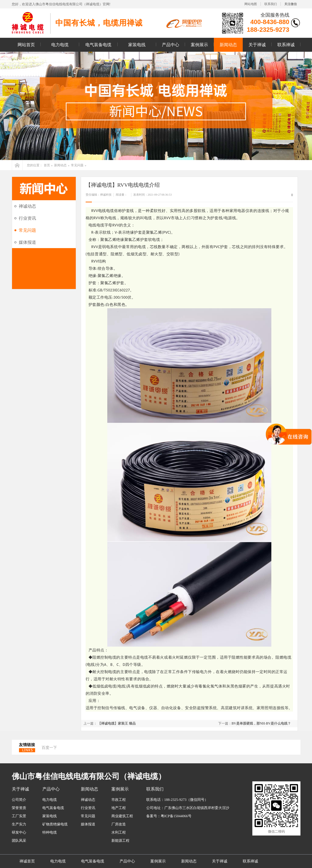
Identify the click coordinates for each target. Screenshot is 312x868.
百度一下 (49, 748)
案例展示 (199, 45)
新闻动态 (228, 45)
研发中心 (19, 832)
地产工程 (119, 808)
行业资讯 (27, 218)
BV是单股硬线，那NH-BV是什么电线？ (261, 723)
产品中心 (171, 45)
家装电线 (137, 45)
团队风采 (19, 841)
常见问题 (77, 165)
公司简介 (19, 800)
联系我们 (271, 4)
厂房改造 (119, 824)
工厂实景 (19, 816)
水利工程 (119, 832)
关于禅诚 (257, 45)
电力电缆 (60, 45)
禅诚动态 (27, 206)
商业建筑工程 (122, 816)
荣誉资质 (19, 808)
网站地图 (251, 4)
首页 (47, 165)
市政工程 (119, 800)
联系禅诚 (286, 45)
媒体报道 (27, 242)
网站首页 (26, 45)
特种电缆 (50, 832)
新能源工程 (120, 841)
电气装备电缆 (98, 45)
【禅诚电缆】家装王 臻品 (117, 723)
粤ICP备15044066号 (176, 816)
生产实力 (19, 824)
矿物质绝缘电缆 (55, 824)
